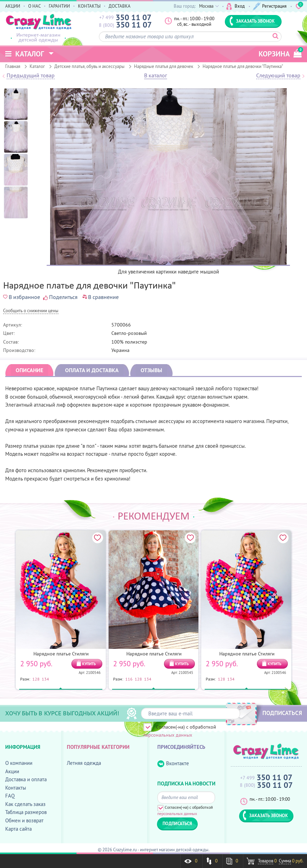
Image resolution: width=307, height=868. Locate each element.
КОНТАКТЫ (89, 6)
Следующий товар (278, 76)
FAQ (10, 796)
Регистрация (270, 6)
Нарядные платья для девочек (164, 66)
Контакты (16, 788)
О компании (19, 763)
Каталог (37, 66)
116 (129, 679)
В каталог (156, 76)
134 (45, 679)
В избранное (22, 297)
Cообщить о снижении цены (31, 311)
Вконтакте (173, 764)
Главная (13, 66)
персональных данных (168, 735)
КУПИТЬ (89, 664)
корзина (280, 53)
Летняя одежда (84, 763)
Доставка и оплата (26, 779)
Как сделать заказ (25, 804)
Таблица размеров (26, 812)
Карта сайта (18, 829)
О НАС (34, 6)
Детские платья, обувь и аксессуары (89, 66)
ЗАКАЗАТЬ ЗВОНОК (252, 21)
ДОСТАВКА (120, 6)
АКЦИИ (13, 6)
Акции (12, 771)
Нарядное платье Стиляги (61, 654)
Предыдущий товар (31, 76)
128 (36, 679)
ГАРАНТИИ (59, 6)
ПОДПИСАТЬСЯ (282, 713)
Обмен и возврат (24, 820)
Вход (235, 6)
